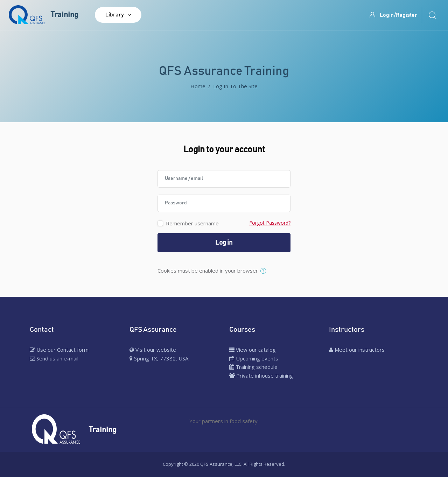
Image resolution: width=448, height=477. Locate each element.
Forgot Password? (270, 223)
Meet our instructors (357, 350)
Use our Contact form (59, 350)
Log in (224, 243)
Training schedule (253, 367)
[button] (265, 271)
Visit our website (153, 350)
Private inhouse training (261, 376)
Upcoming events (254, 358)
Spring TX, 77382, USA (159, 358)
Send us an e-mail (54, 358)
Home (198, 86)
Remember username (192, 223)
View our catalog (253, 350)
